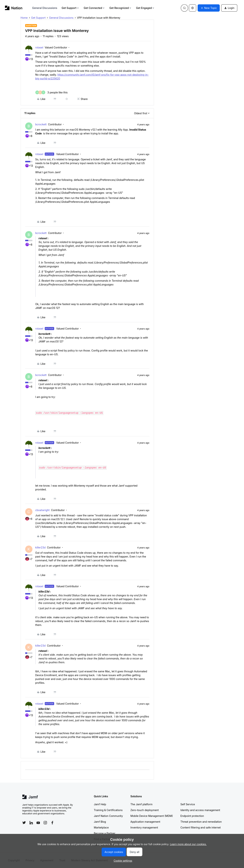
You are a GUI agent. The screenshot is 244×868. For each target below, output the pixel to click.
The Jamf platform (141, 804)
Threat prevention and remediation (201, 822)
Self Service (188, 804)
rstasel (39, 47)
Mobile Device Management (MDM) (152, 816)
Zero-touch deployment (145, 810)
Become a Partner (105, 833)
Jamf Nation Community (108, 816)
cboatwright (42, 510)
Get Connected (94, 8)
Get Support (70, 8)
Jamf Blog (100, 822)
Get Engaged (145, 8)
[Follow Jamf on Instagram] (45, 823)
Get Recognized (121, 8)
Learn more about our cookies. (188, 844)
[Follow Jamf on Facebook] (52, 823)
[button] (209, 8)
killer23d (40, 547)
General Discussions (45, 8)
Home (24, 18)
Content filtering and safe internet (201, 827)
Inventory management (144, 827)
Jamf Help (100, 804)
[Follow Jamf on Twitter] (24, 823)
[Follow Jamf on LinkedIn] (31, 823)
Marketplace (101, 827)
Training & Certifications (108, 810)
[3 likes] (52, 92)
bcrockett (41, 124)
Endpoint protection (192, 816)
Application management (145, 822)
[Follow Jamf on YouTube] (38, 823)
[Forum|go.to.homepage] (14, 8)
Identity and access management (200, 810)
